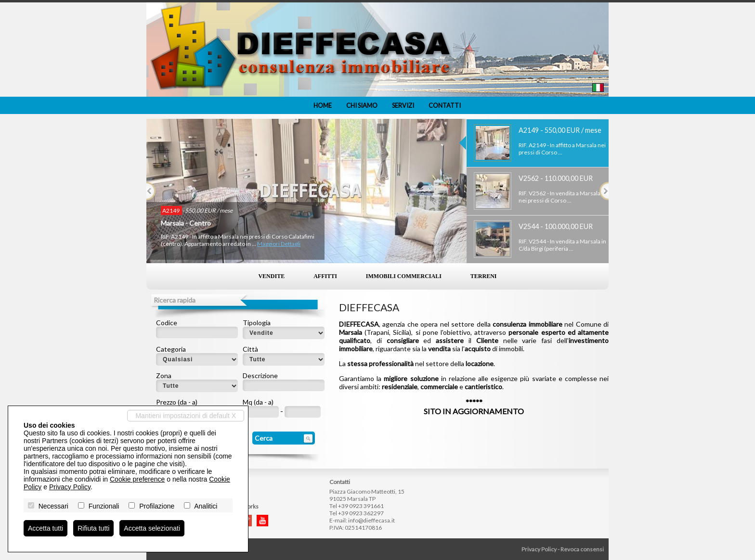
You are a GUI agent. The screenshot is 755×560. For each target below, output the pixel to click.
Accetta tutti (46, 528)
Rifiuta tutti (93, 528)
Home (323, 105)
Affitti (325, 276)
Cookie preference (137, 479)
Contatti (445, 105)
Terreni (484, 276)
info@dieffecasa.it (371, 520)
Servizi (403, 105)
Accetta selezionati (152, 528)
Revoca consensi (582, 549)
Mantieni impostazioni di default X (186, 416)
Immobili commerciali (404, 276)
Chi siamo (362, 105)
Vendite (271, 276)
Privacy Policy (539, 549)
